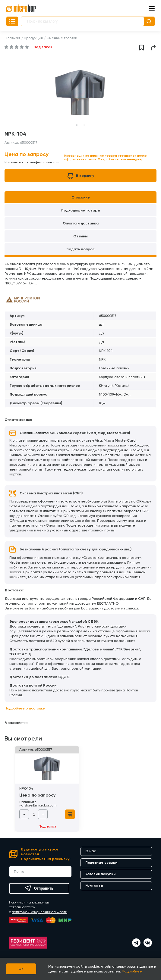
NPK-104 (26, 788)
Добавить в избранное (142, 48)
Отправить (39, 888)
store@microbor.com (43, 162)
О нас (91, 851)
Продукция (33, 38)
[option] (80, 93)
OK (21, 969)
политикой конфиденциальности (39, 912)
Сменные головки (62, 38)
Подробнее (132, 971)
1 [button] (77, 125)
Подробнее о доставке (25, 708)
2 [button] (84, 125)
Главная (13, 38)
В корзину (80, 176)
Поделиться (154, 48)
